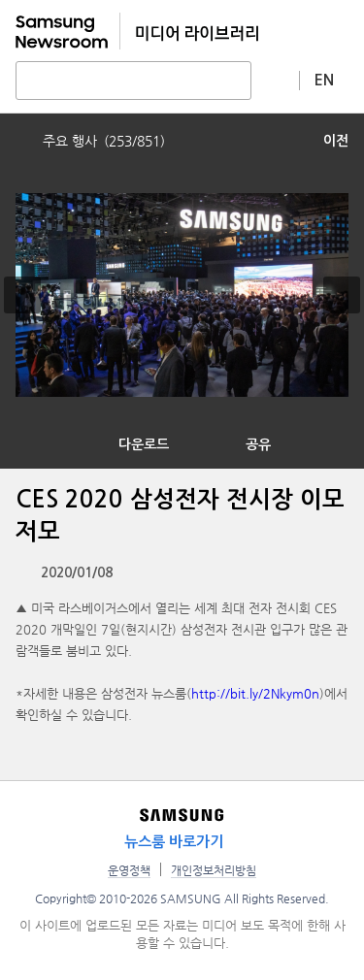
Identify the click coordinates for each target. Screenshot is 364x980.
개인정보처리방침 (214, 870)
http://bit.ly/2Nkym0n (255, 693)
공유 (258, 444)
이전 (336, 141)
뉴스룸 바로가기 (174, 842)
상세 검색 (276, 80)
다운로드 (144, 444)
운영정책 (129, 870)
